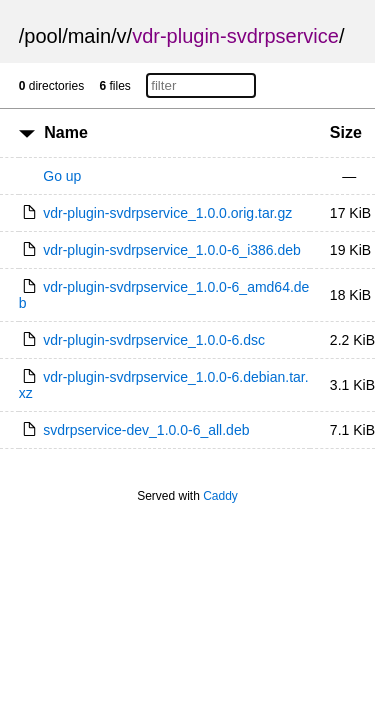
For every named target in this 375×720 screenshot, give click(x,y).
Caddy (220, 496)
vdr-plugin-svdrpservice (235, 36)
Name (66, 132)
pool (43, 36)
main (89, 36)
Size (346, 132)
